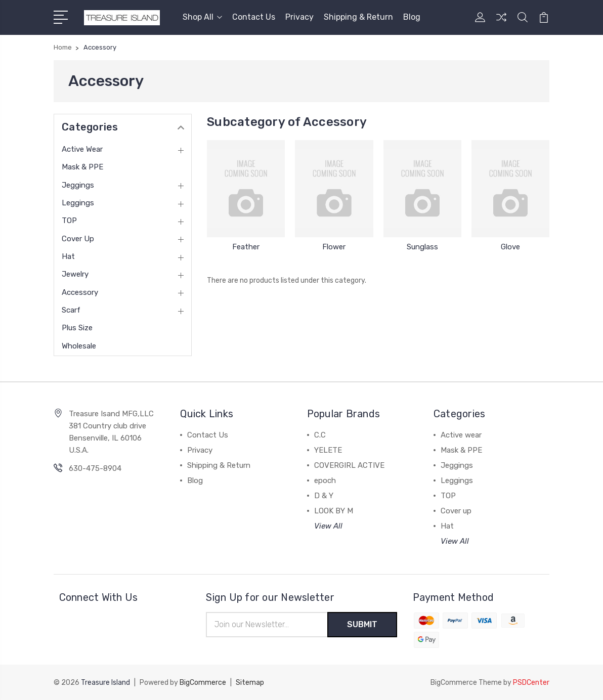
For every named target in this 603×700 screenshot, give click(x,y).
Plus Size (77, 328)
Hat (68, 256)
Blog (412, 17)
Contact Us (254, 17)
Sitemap (250, 683)
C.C (320, 435)
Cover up (78, 239)
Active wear (82, 149)
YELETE (328, 450)
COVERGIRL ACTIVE (349, 465)
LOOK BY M (334, 511)
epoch (325, 480)
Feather (246, 247)
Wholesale (79, 346)
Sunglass (422, 247)
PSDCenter (531, 683)
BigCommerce (203, 683)
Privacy (299, 17)
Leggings (78, 203)
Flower (334, 247)
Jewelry (75, 274)
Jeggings (78, 185)
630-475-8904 (95, 468)
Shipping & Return (358, 17)
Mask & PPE (82, 167)
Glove (510, 247)
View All (328, 526)
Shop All (202, 17)
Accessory (80, 292)
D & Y (324, 496)
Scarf (71, 310)
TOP (69, 221)
